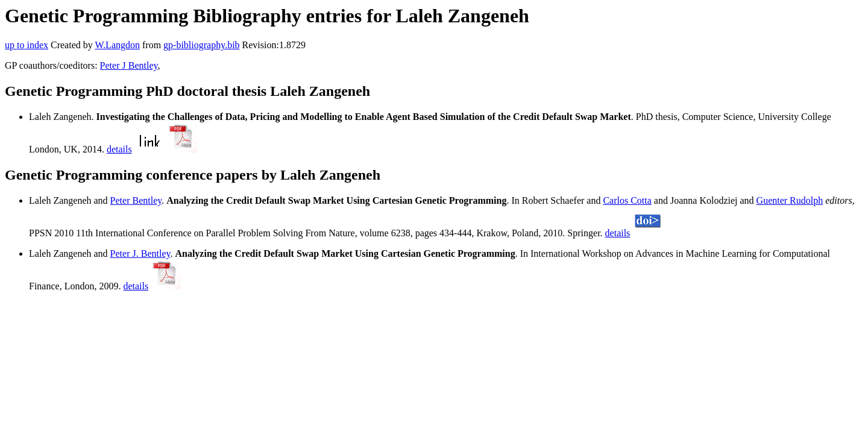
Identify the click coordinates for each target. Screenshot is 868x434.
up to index (27, 45)
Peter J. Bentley (140, 253)
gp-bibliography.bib (202, 45)
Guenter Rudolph (790, 200)
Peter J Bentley (129, 65)
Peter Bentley (136, 200)
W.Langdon (117, 45)
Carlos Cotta (627, 200)
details (119, 149)
